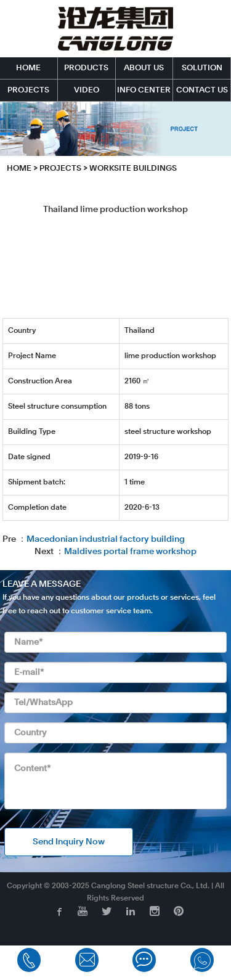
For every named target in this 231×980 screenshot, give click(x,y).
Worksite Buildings (133, 169)
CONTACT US (202, 90)
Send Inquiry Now (69, 842)
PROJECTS (28, 90)
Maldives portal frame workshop (130, 552)
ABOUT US (144, 68)
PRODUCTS (86, 68)
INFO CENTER (144, 90)
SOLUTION (202, 68)
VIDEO (87, 90)
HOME (28, 68)
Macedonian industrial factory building (106, 539)
